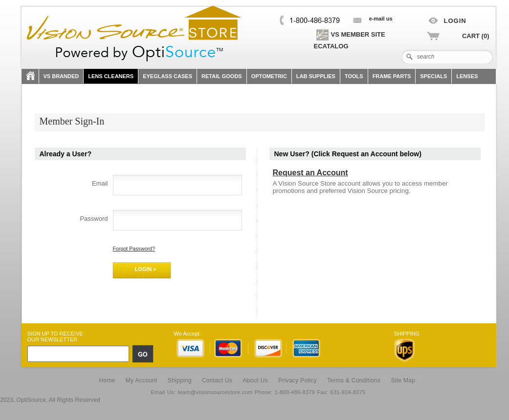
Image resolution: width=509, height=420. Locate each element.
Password (94, 219)
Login (455, 21)
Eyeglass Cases (167, 76)
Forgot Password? (134, 249)
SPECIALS (433, 76)
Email (100, 183)
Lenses (467, 76)
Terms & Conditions (354, 380)
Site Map (403, 380)
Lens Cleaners (111, 76)
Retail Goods (222, 76)
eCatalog (331, 46)
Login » (145, 269)
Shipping (180, 380)
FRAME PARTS (392, 76)
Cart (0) (476, 36)
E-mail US (381, 19)
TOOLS (354, 76)
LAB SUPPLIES (316, 76)
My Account (142, 380)
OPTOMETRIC (269, 76)
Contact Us (217, 380)
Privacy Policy (298, 380)
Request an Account (310, 173)
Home (107, 380)
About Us (255, 380)
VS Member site (350, 34)
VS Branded (61, 76)
